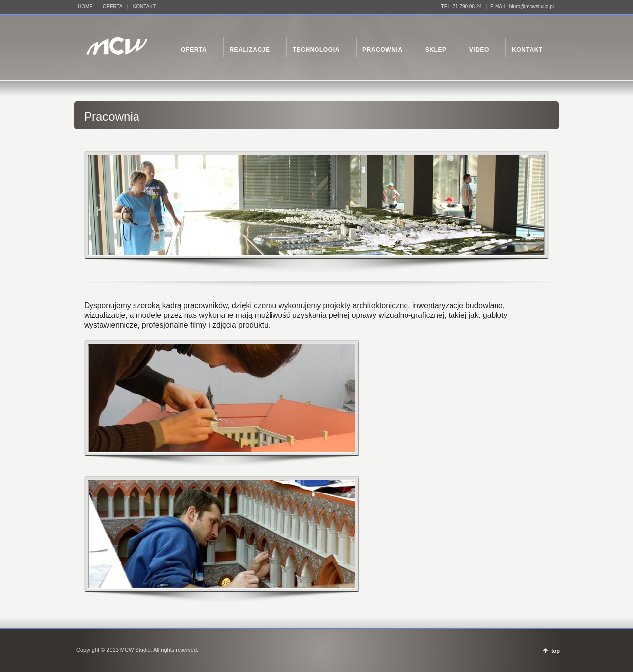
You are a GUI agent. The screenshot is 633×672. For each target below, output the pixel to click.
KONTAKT (144, 7)
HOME (85, 7)
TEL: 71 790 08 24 (461, 7)
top (556, 651)
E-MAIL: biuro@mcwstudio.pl (522, 7)
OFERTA (113, 7)
